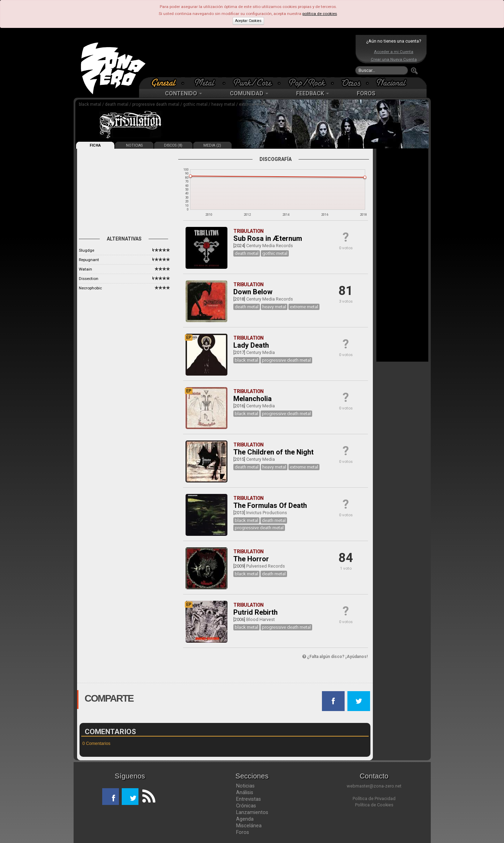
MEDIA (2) (212, 145)
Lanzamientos (252, 812)
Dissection (89, 279)
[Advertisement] (250, 56)
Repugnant (89, 260)
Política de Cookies (374, 805)
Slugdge (86, 250)
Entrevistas (249, 799)
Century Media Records (270, 246)
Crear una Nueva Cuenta (394, 59)
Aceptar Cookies (248, 21)
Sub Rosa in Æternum (268, 238)
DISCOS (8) (173, 145)
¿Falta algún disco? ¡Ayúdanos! (335, 657)
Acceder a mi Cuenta (394, 52)
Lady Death (251, 345)
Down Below (253, 292)
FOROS (366, 93)
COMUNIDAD (249, 93)
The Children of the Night (273, 452)
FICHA (95, 145)
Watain (85, 269)
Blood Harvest (261, 619)
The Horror (251, 559)
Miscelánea (249, 826)
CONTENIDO (183, 93)
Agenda (245, 819)
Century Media (261, 352)
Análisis (245, 792)
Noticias (245, 786)
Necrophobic (90, 288)
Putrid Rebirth (255, 612)
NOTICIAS (134, 145)
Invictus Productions (267, 513)
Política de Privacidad (374, 798)
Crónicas (246, 806)
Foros (243, 832)
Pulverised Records (266, 566)
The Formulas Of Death (270, 505)
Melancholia (253, 399)
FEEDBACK (313, 93)
